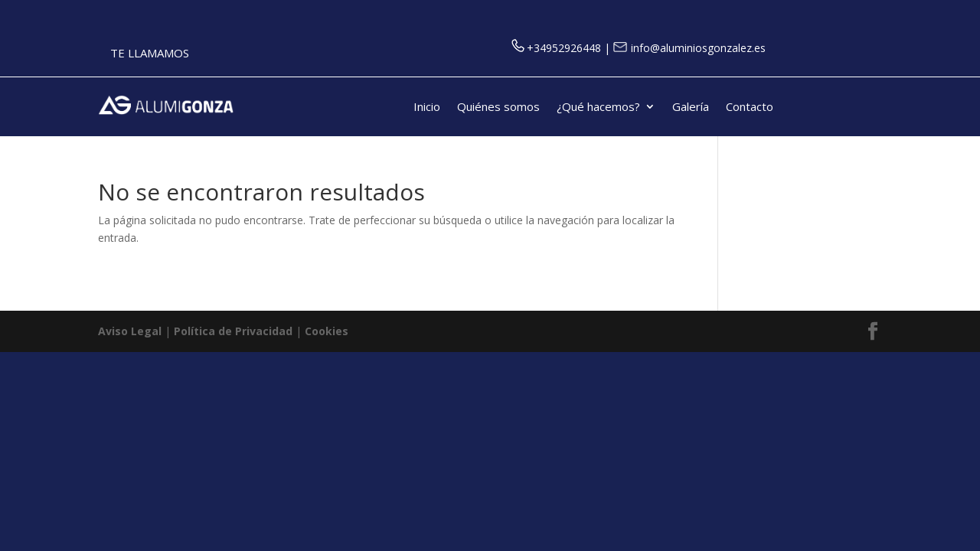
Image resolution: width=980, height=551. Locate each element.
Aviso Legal (130, 331)
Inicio (427, 108)
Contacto (750, 108)
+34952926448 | (562, 48)
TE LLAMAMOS (150, 53)
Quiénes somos (498, 108)
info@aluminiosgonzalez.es (689, 48)
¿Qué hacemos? (598, 108)
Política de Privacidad (233, 331)
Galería (691, 108)
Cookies (327, 331)
